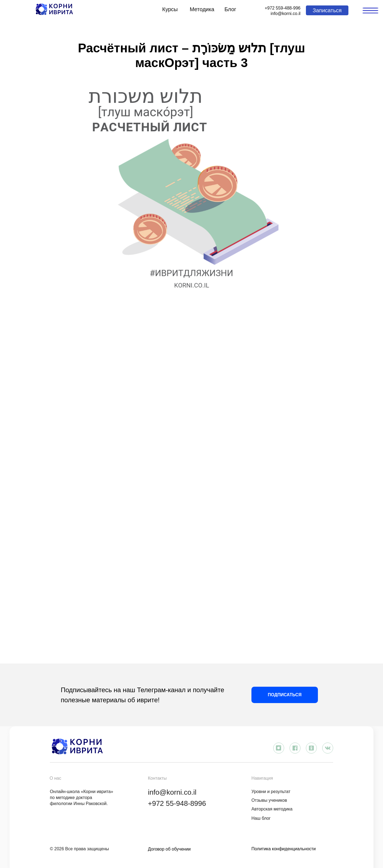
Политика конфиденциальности (284, 849)
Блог (230, 9)
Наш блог (261, 818)
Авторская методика (272, 809)
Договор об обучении (169, 849)
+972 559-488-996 (283, 8)
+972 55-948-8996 (177, 803)
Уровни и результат (271, 792)
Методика (202, 9)
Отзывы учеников (269, 800)
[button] (327, 10)
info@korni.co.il (285, 13)
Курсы (170, 9)
